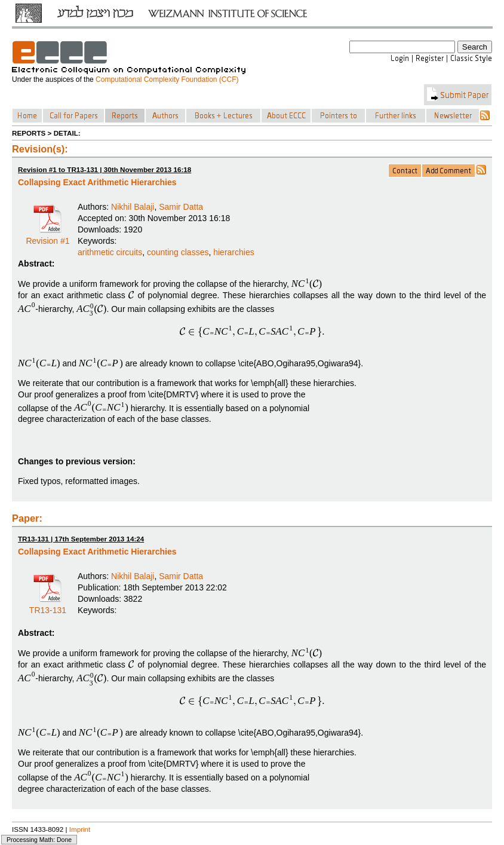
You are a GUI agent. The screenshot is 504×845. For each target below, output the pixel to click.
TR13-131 (48, 606)
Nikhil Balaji (133, 207)
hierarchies (233, 252)
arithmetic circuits (110, 252)
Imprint (80, 829)
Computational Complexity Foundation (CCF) (167, 79)
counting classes (178, 252)
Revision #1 (47, 237)
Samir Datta (181, 207)
